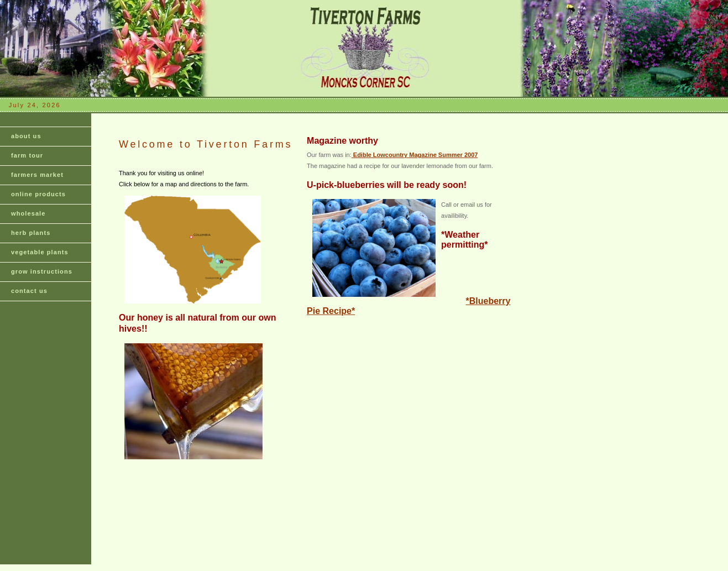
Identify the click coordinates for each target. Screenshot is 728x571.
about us (26, 136)
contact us (29, 291)
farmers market (37, 175)
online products (38, 194)
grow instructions (42, 271)
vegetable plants (40, 252)
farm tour (27, 155)
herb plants (31, 233)
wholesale (28, 213)
